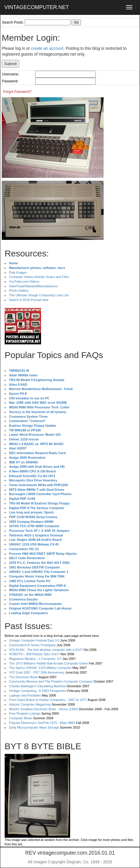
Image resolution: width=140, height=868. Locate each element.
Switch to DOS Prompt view (29, 300)
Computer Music (21, 718)
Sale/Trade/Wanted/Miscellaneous (33, 286)
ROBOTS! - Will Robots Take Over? (34, 654)
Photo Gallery (19, 290)
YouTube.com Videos (24, 281)
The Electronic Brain (23, 677)
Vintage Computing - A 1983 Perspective (38, 691)
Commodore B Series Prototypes (32, 645)
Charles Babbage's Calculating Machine (37, 686)
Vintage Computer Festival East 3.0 (34, 640)
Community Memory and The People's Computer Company (51, 681)
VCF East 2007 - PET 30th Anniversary (37, 672)
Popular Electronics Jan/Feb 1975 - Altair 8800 (42, 723)
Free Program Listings (25, 713)
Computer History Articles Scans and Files (39, 277)
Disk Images (18, 272)
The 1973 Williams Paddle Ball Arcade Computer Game (48, 663)
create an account (47, 48)
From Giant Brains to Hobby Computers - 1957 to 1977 (48, 700)
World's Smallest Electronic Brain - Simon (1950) (44, 709)
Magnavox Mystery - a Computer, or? (35, 659)
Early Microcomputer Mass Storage (34, 727)
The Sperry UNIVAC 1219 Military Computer (40, 668)
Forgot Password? (17, 92)
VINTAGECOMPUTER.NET (37, 7)
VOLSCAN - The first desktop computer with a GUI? (46, 650)
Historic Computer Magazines (30, 704)
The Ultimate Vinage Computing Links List (39, 295)
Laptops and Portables (25, 695)
